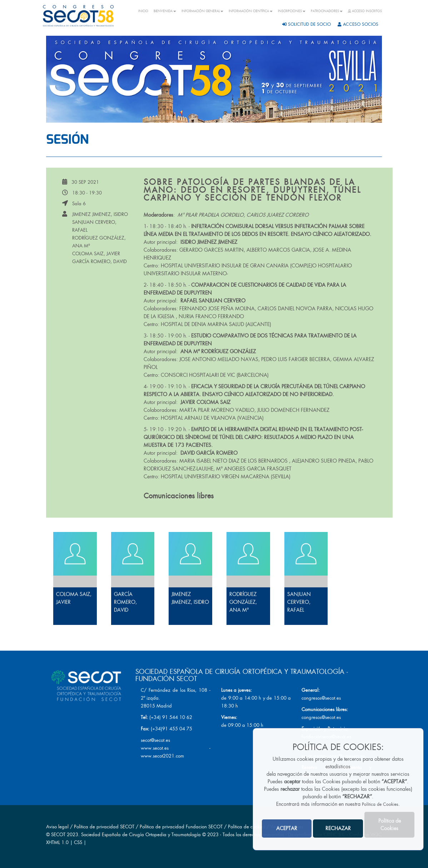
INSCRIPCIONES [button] (292, 11)
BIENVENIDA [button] (165, 11)
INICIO (143, 11)
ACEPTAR (287, 828)
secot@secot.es (155, 740)
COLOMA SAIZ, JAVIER (96, 254)
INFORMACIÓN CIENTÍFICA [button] (251, 11)
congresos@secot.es (321, 698)
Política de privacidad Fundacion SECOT (181, 827)
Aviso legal (57, 827)
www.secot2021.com (162, 756)
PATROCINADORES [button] (327, 11)
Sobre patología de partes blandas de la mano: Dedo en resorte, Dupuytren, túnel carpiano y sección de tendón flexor (252, 190)
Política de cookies (247, 827)
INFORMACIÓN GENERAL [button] (202, 11)
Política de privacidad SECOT (104, 827)
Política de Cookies (380, 804)
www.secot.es (155, 748)
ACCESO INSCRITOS (365, 11)
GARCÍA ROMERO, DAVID (99, 262)
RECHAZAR (338, 828)
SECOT (58, 835)
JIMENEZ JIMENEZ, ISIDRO (100, 214)
